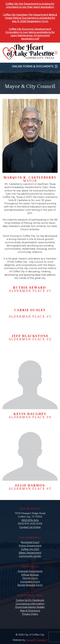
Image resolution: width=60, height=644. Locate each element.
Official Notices (30, 575)
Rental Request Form (30, 585)
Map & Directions (30, 611)
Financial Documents (30, 571)
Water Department (30, 553)
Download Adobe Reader (30, 607)
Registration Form (38, 21)
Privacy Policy (30, 614)
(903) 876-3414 (30, 520)
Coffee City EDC (30, 549)
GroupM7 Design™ (37, 640)
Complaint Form (30, 582)
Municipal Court (30, 542)
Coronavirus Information (30, 604)
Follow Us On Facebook (30, 600)
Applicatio (47, 7)
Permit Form (30, 578)
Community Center (30, 556)
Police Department (30, 546)
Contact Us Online (30, 527)
